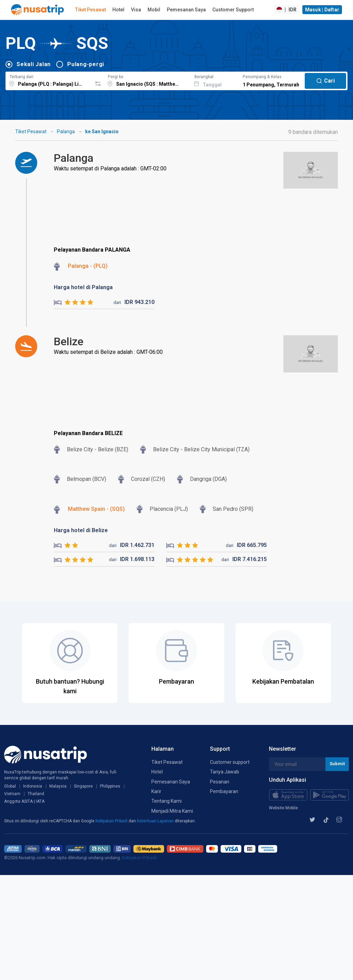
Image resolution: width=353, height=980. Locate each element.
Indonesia (33, 786)
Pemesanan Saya (186, 10)
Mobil (154, 10)
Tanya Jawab (225, 772)
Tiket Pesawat (90, 10)
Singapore (83, 786)
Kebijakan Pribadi (112, 821)
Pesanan (220, 782)
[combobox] (49, 80)
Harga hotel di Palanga (83, 287)
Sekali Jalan (34, 64)
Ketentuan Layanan (156, 821)
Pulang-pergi (86, 64)
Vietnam (12, 794)
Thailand (36, 794)
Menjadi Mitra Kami (172, 811)
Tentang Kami (167, 801)
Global (10, 786)
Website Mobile (283, 808)
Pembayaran (224, 791)
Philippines (110, 786)
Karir (156, 791)
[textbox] (49, 80)
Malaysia (58, 786)
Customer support (230, 762)
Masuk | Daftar (322, 10)
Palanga (66, 131)
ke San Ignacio (102, 131)
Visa (136, 10)
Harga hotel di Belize (81, 530)
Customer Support (233, 10)
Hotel (118, 10)
